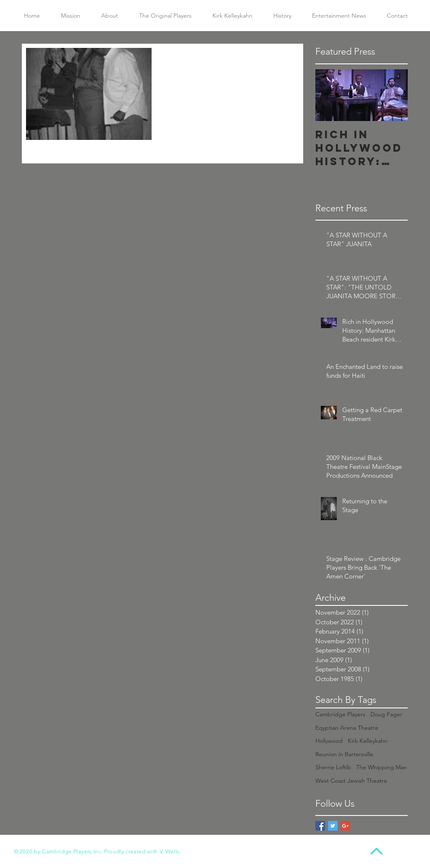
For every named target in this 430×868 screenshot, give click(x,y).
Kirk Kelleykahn (368, 741)
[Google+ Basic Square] (345, 826)
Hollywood (329, 741)
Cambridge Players (340, 714)
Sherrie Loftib (333, 767)
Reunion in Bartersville (344, 754)
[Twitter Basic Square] (333, 826)
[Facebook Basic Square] (320, 826)
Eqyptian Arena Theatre (347, 728)
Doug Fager (386, 714)
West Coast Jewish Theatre (351, 781)
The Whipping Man (381, 767)
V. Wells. (170, 851)
